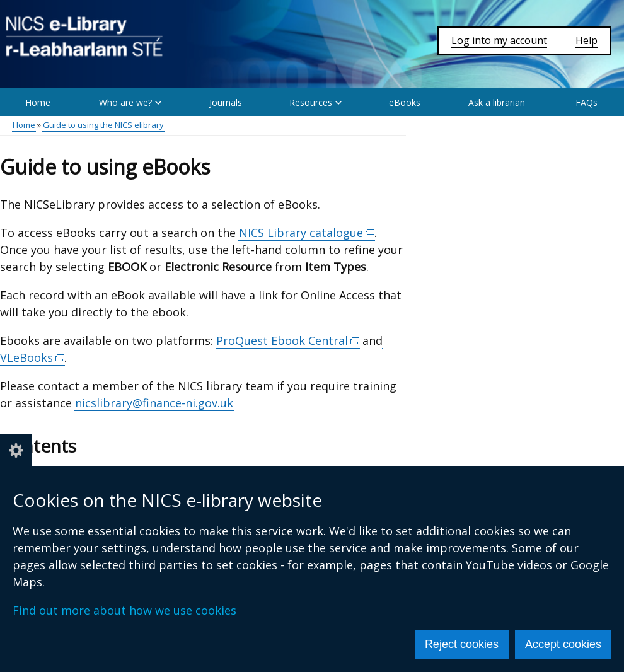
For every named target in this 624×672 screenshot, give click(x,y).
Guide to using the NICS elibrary (103, 125)
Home (38, 102)
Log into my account (499, 40)
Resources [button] (315, 102)
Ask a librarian (497, 102)
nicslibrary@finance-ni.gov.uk (154, 403)
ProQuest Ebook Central (288, 341)
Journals (226, 102)
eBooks (405, 102)
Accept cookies (563, 644)
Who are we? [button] (130, 102)
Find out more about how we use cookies (124, 610)
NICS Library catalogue (307, 233)
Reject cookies (462, 644)
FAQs (586, 102)
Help (586, 40)
